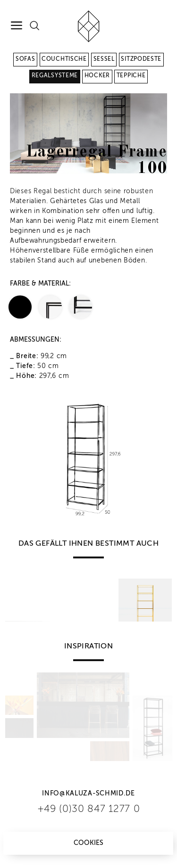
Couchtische (64, 59)
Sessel (104, 59)
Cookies (88, 843)
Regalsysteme (55, 76)
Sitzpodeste (141, 59)
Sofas (25, 59)
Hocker (97, 76)
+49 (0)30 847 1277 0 (89, 809)
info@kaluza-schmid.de (88, 794)
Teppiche (131, 76)
